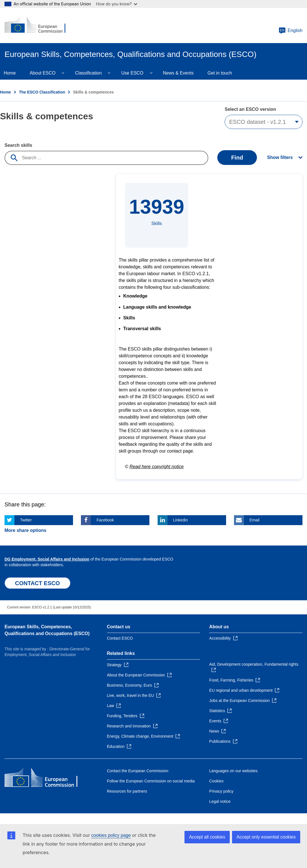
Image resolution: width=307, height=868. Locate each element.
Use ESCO (132, 73)
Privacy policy (221, 791)
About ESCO (43, 73)
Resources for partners (127, 791)
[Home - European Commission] (39, 26)
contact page (180, 451)
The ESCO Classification (42, 92)
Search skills (18, 145)
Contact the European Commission (138, 771)
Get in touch (220, 73)
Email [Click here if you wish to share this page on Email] (255, 520)
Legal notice (220, 801)
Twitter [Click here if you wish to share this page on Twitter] (26, 520)
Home (6, 92)
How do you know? (117, 4)
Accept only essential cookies (266, 837)
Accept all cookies (207, 837)
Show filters (280, 157)
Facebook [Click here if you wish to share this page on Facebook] (105, 520)
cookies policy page (111, 835)
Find (237, 158)
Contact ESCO (120, 638)
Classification (88, 73)
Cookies (216, 781)
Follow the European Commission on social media (151, 781)
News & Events (178, 73)
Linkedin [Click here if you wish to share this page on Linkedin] (181, 520)
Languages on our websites (233, 771)
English (291, 31)
